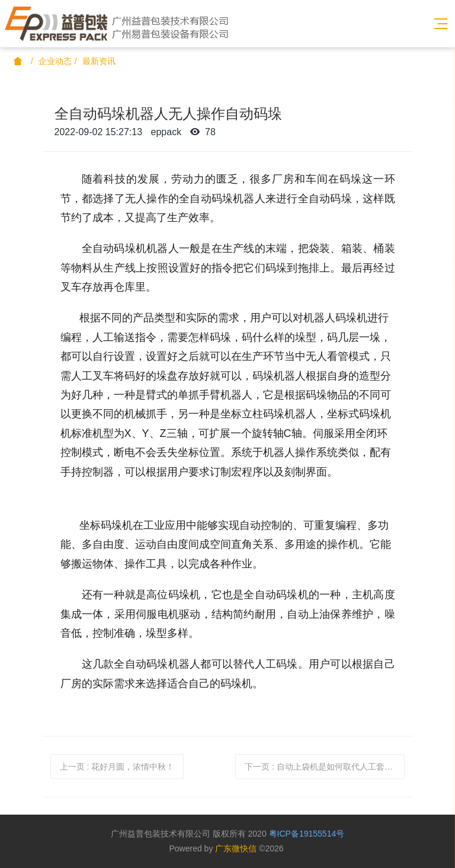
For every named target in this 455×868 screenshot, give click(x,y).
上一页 (117, 767)
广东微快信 (236, 848)
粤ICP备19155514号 (307, 834)
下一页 (323, 767)
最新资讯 (99, 61)
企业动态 (55, 61)
